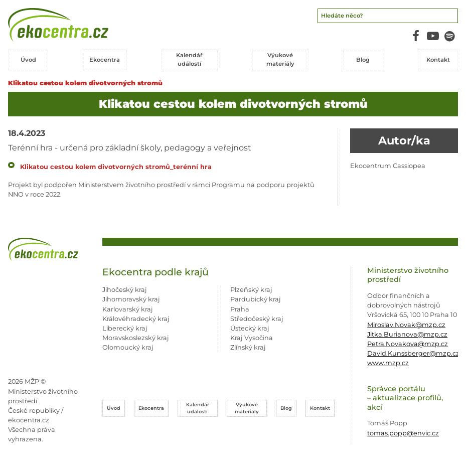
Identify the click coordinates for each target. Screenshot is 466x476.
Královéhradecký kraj (136, 318)
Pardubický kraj (256, 299)
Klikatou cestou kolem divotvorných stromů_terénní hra (116, 167)
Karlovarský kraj (128, 309)
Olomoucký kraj (128, 347)
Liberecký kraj (125, 328)
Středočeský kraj (257, 318)
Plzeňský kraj (251, 289)
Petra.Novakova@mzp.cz (408, 343)
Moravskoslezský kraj (136, 337)
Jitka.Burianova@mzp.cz (407, 334)
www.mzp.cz (388, 363)
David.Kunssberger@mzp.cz (413, 353)
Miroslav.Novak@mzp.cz (406, 324)
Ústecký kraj (250, 328)
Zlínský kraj (248, 347)
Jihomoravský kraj (131, 299)
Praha (240, 309)
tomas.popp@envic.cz (403, 433)
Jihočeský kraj (125, 289)
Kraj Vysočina (252, 337)
